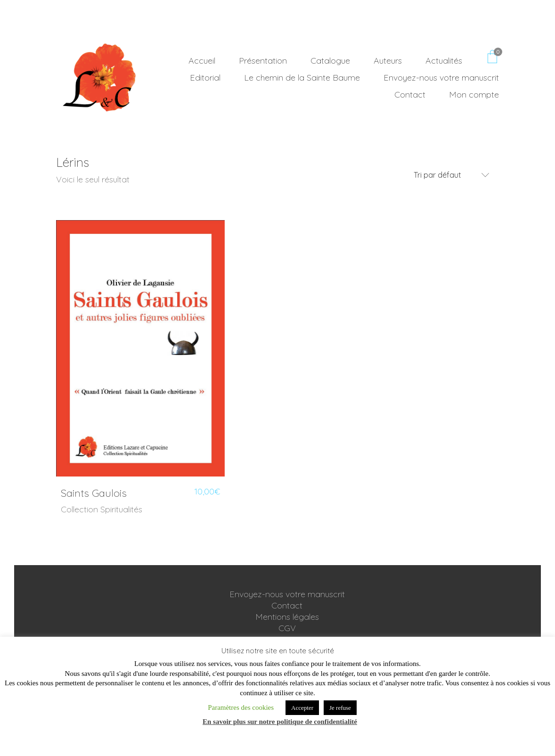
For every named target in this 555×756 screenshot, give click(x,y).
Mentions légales (287, 617)
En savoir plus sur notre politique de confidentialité (280, 722)
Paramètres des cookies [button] (241, 707)
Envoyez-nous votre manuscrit (287, 594)
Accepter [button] (302, 708)
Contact (287, 605)
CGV (287, 628)
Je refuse (340, 708)
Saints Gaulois (94, 493)
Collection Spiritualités (102, 509)
